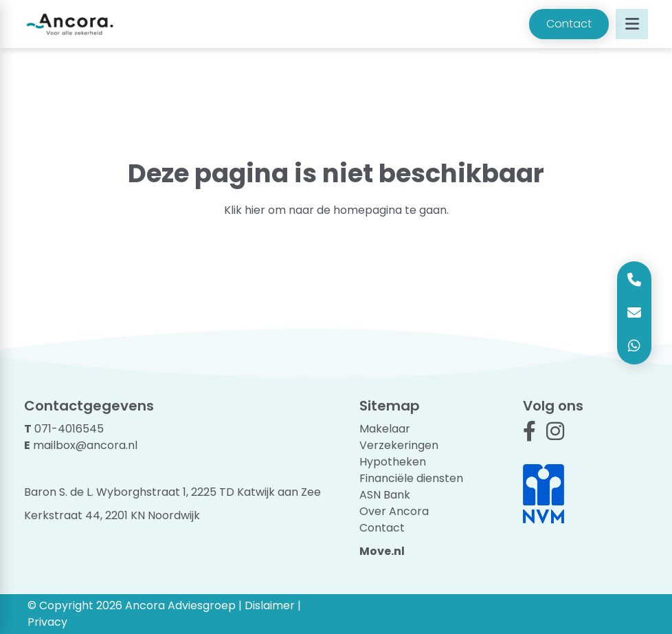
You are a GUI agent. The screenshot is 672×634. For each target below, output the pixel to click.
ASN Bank (385, 495)
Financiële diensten (411, 478)
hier (255, 210)
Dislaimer (270, 605)
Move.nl (382, 551)
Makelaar (385, 429)
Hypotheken (393, 462)
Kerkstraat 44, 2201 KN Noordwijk (112, 515)
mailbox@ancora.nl (85, 445)
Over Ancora (394, 511)
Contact (569, 24)
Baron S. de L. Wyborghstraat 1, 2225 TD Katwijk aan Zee (172, 492)
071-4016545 (69, 429)
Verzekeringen (399, 445)
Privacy (47, 622)
